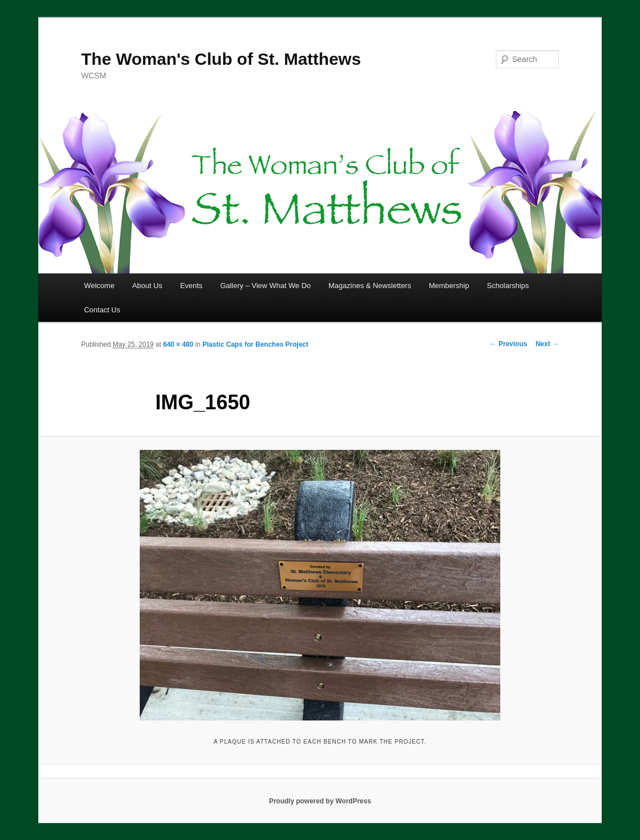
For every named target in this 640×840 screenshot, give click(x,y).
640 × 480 (178, 344)
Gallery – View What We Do (266, 286)
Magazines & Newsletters (370, 286)
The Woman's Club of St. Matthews (221, 59)
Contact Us (102, 310)
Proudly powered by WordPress (320, 801)
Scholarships (508, 286)
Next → (547, 344)
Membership (449, 286)
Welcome (99, 286)
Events (192, 286)
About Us (147, 286)
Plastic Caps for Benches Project (255, 344)
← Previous (509, 344)
